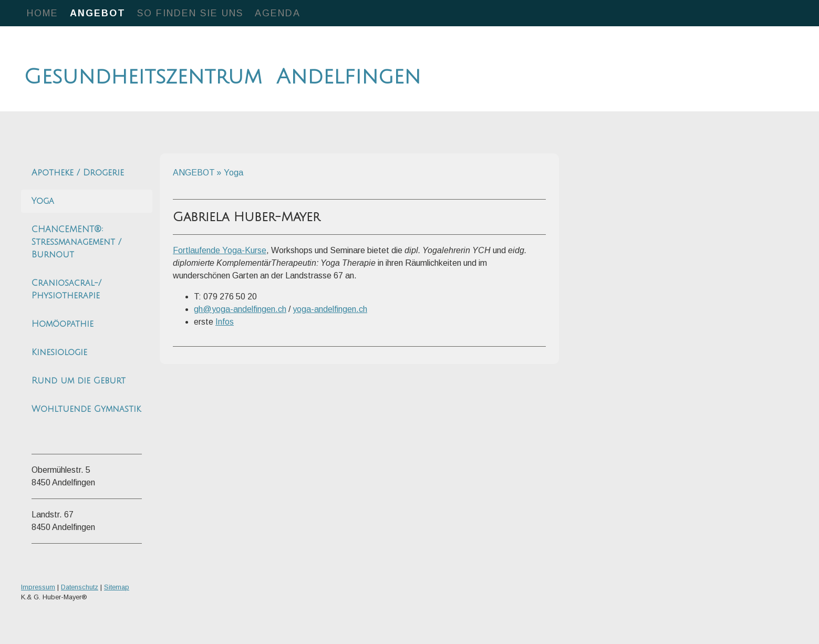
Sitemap (117, 587)
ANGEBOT (98, 13)
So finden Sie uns (190, 13)
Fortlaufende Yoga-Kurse (220, 250)
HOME (43, 13)
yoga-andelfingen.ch (330, 309)
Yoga (43, 201)
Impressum (38, 587)
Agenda (278, 13)
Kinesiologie (59, 352)
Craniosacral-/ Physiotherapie (66, 289)
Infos (225, 322)
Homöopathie (63, 324)
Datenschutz (80, 587)
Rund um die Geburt (79, 381)
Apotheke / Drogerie (78, 173)
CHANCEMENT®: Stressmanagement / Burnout (76, 242)
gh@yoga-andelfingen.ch (240, 309)
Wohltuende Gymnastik (86, 409)
